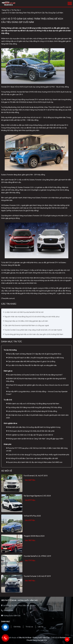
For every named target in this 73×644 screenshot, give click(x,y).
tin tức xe (15, 10)
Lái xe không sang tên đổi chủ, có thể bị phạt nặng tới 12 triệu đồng (32, 411)
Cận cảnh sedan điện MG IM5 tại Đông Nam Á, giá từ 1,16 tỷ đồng (31, 361)
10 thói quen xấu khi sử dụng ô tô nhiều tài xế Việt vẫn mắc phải (30, 431)
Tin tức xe (29, 627)
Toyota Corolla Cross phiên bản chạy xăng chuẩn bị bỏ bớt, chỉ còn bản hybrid (32, 330)
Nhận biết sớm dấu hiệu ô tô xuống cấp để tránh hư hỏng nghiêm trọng (33, 427)
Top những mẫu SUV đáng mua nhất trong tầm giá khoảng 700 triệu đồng (34, 407)
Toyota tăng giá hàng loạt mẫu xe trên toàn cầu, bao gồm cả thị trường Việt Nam (33, 334)
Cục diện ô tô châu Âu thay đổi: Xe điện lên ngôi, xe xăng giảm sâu (31, 365)
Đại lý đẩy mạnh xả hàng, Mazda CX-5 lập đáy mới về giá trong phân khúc (34, 354)
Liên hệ (41, 627)
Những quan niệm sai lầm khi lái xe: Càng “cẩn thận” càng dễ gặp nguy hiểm (35, 439)
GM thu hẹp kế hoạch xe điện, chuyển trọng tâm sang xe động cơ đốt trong (35, 358)
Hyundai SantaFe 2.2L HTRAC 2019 (37, 556)
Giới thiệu (17, 627)
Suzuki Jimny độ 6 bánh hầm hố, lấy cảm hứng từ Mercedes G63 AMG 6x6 (34, 462)
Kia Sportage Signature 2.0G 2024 (37, 496)
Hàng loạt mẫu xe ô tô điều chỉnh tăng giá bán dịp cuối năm (25, 321)
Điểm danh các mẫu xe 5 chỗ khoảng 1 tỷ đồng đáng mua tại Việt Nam (33, 404)
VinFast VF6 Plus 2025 (32, 516)
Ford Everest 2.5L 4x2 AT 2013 (36, 476)
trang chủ (6, 10)
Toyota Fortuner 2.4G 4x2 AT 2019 (37, 576)
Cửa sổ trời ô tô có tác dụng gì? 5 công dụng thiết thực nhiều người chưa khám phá (38, 455)
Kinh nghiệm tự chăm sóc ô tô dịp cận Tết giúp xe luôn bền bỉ (29, 435)
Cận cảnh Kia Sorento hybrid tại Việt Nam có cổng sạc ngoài (26, 325)
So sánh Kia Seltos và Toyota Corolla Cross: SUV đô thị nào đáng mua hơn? (34, 375)
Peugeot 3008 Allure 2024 (34, 536)
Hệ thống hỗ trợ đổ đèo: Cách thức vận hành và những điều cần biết (32, 458)
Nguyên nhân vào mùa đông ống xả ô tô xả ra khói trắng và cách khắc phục (31, 317)
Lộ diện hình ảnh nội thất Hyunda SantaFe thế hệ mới (23, 312)
